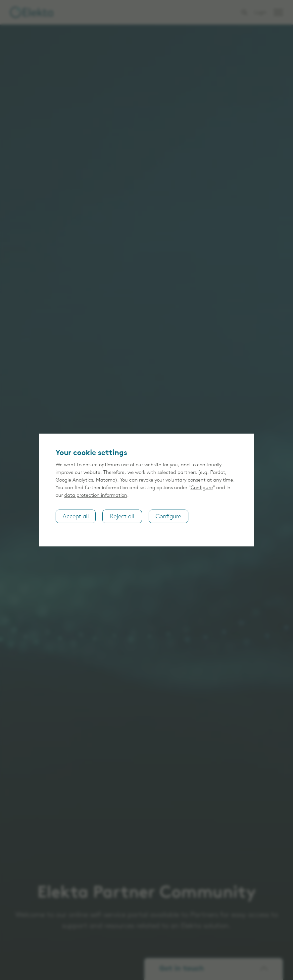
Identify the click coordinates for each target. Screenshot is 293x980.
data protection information (96, 495)
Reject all (122, 517)
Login (260, 13)
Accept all (76, 517)
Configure (202, 488)
